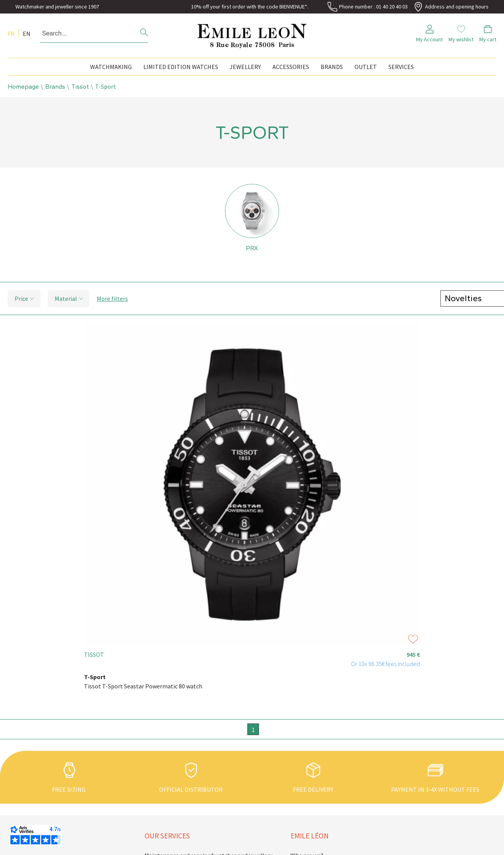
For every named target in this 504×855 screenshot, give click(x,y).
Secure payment (166, 843)
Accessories (291, 67)
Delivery (155, 831)
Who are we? (307, 783)
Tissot (80, 87)
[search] (144, 33)
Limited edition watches (181, 67)
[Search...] (83, 34)
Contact (301, 807)
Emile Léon (310, 763)
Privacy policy (308, 843)
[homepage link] (252, 34)
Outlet (366, 67)
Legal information (315, 819)
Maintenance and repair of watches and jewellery (198, 783)
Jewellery (245, 67)
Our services (167, 763)
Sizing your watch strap (175, 795)
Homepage (23, 87)
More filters (112, 299)
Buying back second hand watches (189, 819)
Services (401, 67)
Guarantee (158, 807)
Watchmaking (111, 67)
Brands (332, 67)
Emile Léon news (313, 795)
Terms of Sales (310, 831)
